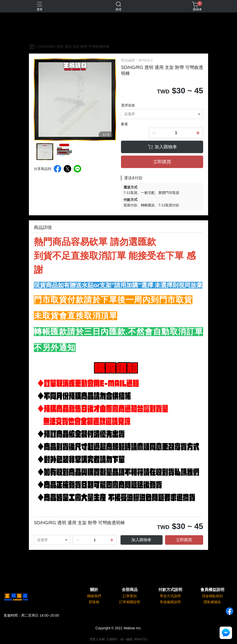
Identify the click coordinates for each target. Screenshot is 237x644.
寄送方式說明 (170, 596)
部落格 (94, 602)
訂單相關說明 (130, 602)
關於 (94, 590)
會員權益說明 (212, 590)
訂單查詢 (130, 596)
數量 (124, 124)
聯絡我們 (94, 596)
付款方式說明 (170, 590)
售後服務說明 (170, 602)
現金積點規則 (212, 596)
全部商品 (130, 590)
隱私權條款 (212, 602)
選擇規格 (128, 105)
